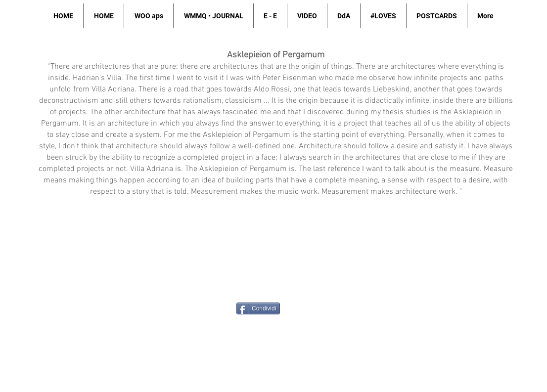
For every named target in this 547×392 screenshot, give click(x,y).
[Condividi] (258, 308)
